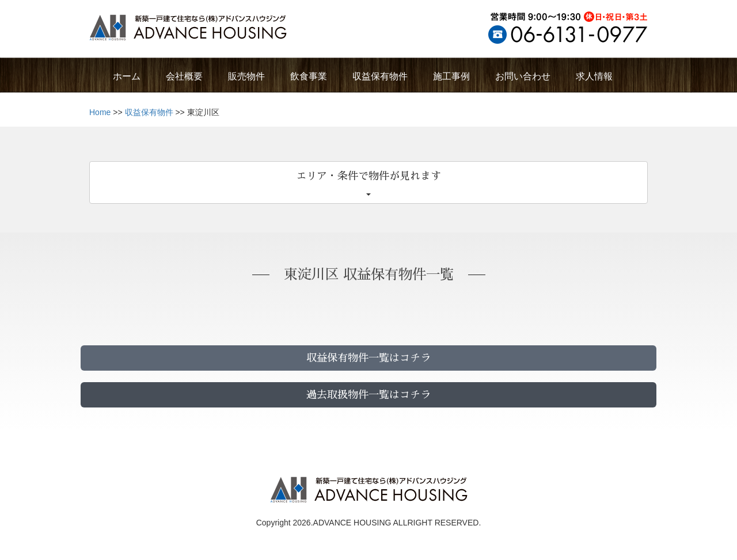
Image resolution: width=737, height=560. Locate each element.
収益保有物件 (149, 112)
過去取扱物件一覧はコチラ (368, 395)
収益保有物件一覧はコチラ (368, 358)
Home (100, 112)
